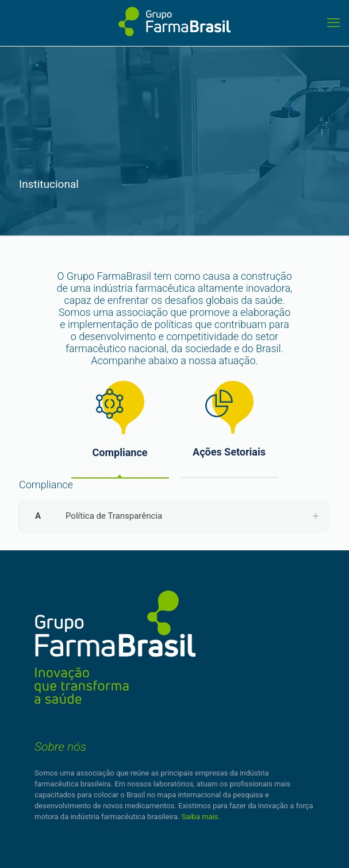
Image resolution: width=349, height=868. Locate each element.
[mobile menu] (333, 23)
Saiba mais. (200, 817)
